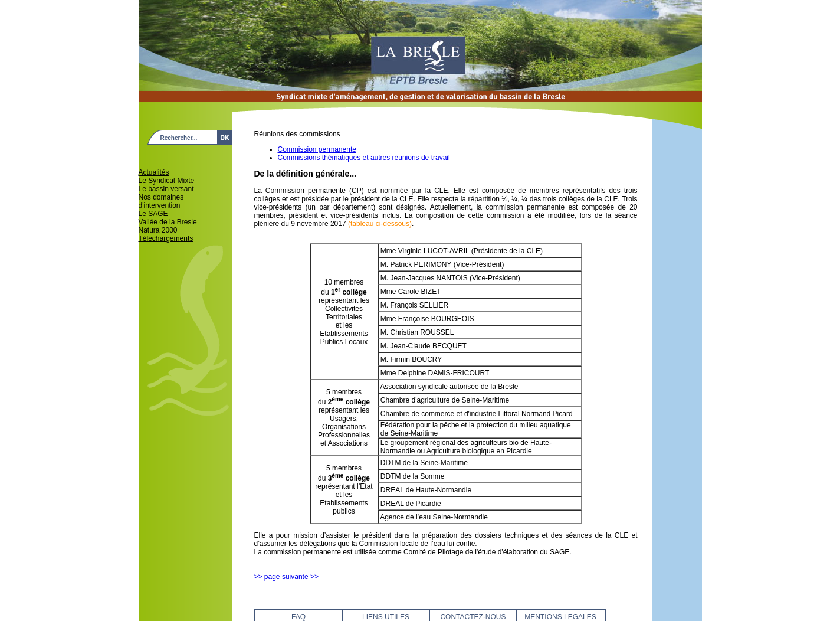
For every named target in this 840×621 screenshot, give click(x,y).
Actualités (154, 172)
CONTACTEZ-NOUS (473, 617)
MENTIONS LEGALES (560, 617)
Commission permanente (317, 149)
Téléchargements (166, 238)
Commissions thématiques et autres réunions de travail (364, 158)
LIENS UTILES (386, 617)
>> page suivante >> (286, 577)
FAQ (298, 617)
